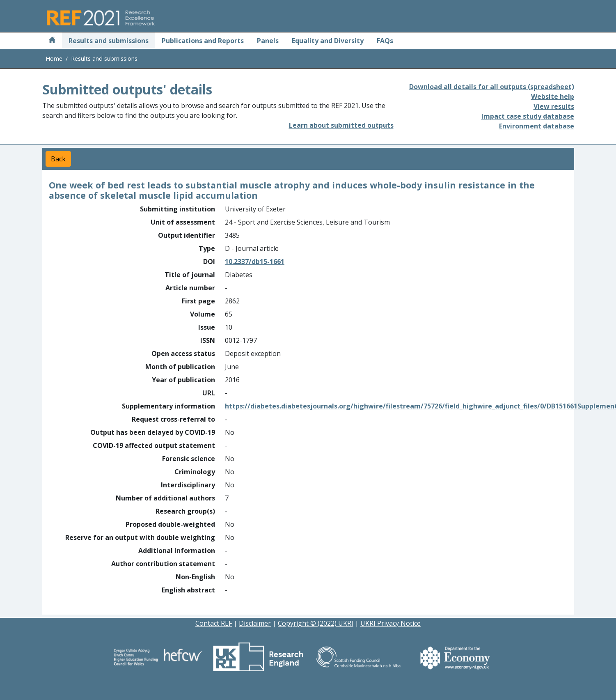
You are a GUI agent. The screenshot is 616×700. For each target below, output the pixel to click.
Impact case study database (528, 116)
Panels (268, 41)
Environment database (537, 126)
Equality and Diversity (328, 41)
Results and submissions (109, 41)
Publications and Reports (203, 41)
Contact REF (214, 623)
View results (554, 106)
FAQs (385, 41)
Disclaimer (255, 623)
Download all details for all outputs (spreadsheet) (492, 87)
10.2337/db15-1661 (255, 262)
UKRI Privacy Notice (390, 623)
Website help (553, 96)
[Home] (52, 41)
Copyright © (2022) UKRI (316, 623)
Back (58, 159)
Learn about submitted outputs (341, 125)
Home (54, 59)
